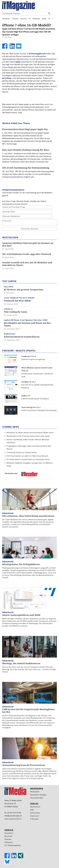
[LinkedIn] (12, 48)
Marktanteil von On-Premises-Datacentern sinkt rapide (28, 436)
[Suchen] (49, 14)
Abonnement (35, 807)
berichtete (7, 78)
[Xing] (21, 858)
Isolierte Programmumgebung (33, 359)
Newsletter (9, 833)
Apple (18, 62)
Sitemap (8, 839)
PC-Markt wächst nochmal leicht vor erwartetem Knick (28, 459)
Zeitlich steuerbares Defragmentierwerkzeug (39, 410)
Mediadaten (35, 792)
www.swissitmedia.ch (13, 819)
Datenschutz (35, 813)
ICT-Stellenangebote (13, 845)
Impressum (35, 816)
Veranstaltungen (37, 798)
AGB (32, 810)
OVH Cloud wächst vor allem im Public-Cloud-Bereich (27, 456)
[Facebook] (5, 48)
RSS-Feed (8, 836)
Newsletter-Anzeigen (38, 795)
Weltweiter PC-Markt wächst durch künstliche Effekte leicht (30, 433)
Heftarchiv (9, 842)
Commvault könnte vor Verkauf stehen (22, 452)
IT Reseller (34, 819)
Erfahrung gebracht (37, 54)
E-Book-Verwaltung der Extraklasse (35, 399)
